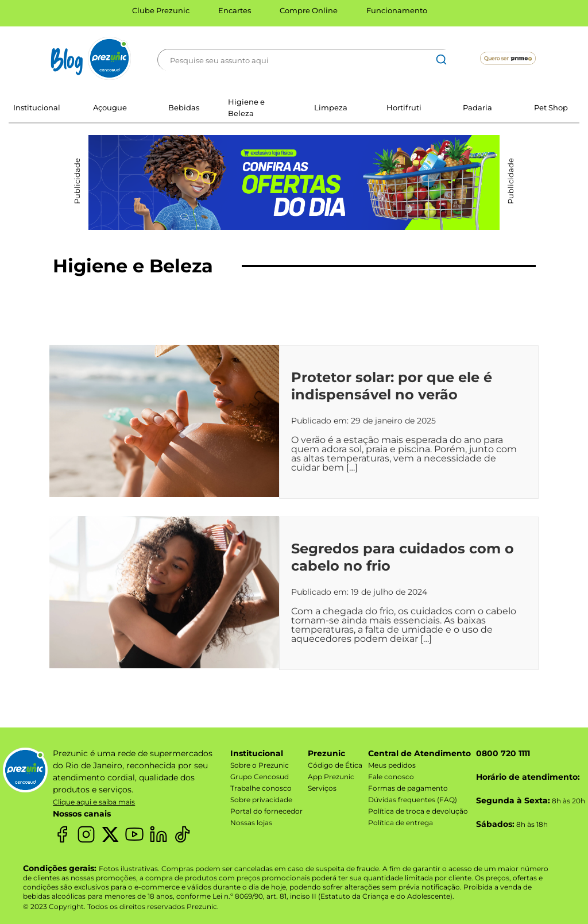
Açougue (110, 107)
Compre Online (309, 10)
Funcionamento (397, 10)
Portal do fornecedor (266, 811)
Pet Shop (551, 107)
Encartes (235, 10)
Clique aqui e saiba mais (94, 802)
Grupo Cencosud (260, 777)
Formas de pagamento (408, 788)
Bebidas (184, 107)
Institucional (37, 107)
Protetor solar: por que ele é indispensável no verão (392, 386)
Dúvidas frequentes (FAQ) (413, 800)
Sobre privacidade (261, 800)
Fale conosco (391, 777)
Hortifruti (404, 107)
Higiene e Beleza (246, 107)
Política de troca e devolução (418, 811)
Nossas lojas (251, 823)
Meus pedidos (392, 765)
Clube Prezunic (161, 10)
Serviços (322, 788)
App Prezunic (331, 777)
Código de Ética (335, 765)
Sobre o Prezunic (260, 765)
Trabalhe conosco (261, 788)
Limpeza (331, 107)
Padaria (477, 107)
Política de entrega (401, 823)
